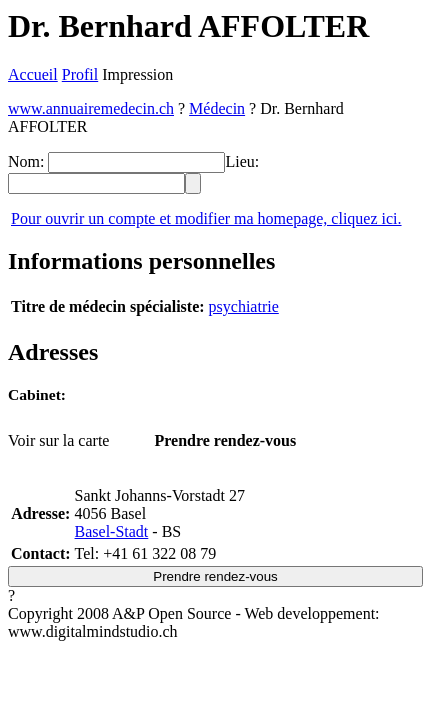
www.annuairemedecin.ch (91, 108)
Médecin (217, 108)
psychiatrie (244, 306)
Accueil (33, 74)
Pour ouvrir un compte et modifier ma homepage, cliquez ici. (206, 218)
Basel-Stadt (112, 531)
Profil (80, 74)
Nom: (26, 161)
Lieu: (242, 161)
